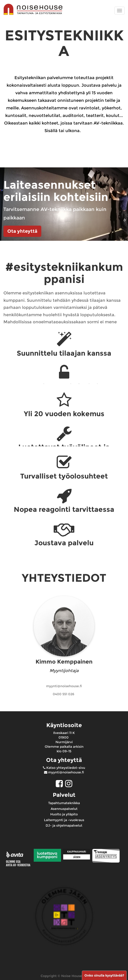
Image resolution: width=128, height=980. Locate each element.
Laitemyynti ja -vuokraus (64, 820)
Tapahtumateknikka (64, 803)
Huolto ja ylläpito (64, 814)
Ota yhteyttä (22, 231)
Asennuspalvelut (64, 809)
